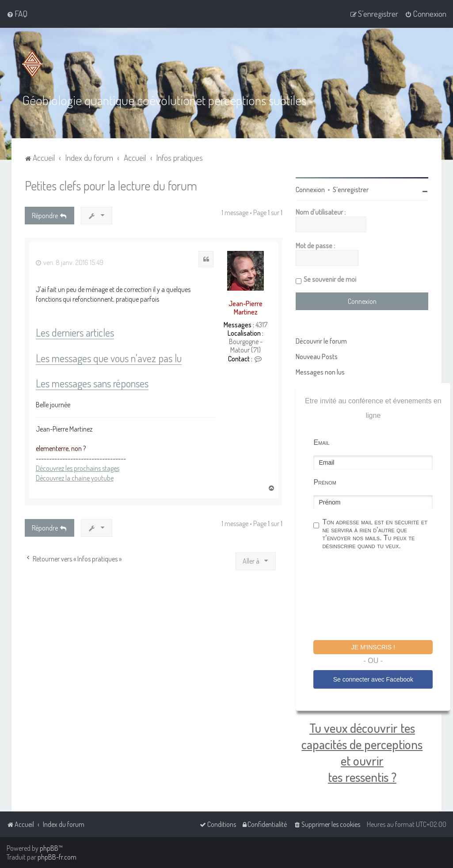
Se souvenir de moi (330, 279)
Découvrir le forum (321, 341)
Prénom (325, 482)
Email (321, 442)
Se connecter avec (373, 679)
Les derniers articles (75, 333)
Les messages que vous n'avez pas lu (109, 358)
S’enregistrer (351, 190)
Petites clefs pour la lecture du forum (111, 185)
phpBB (49, 848)
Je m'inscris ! (373, 647)
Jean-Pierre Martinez (246, 308)
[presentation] (381, 596)
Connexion (310, 190)
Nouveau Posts (317, 356)
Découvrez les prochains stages (78, 468)
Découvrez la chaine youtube (75, 478)
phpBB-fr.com (57, 857)
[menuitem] (17, 14)
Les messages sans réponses (92, 384)
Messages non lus (320, 372)
